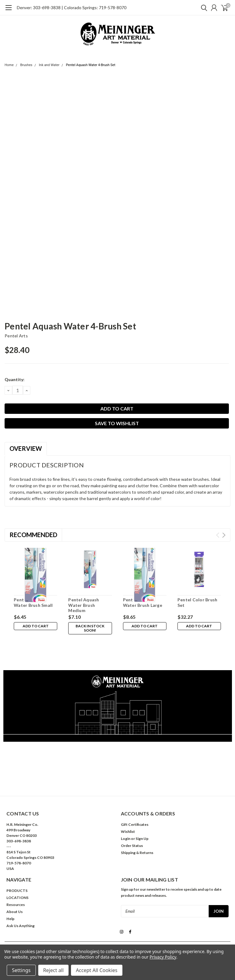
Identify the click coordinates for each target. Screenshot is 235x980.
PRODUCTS (17, 863)
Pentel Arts (16, 336)
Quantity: (15, 379)
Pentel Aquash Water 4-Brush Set (90, 65)
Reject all (53, 970)
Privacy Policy (163, 957)
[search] (203, 8)
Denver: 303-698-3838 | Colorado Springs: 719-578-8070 (72, 7)
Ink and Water (49, 65)
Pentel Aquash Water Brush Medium (84, 605)
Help (10, 891)
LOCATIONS (17, 870)
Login (126, 811)
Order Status (132, 818)
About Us (15, 884)
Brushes (26, 65)
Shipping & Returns (137, 825)
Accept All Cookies (97, 970)
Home (9, 65)
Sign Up (142, 811)
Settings (21, 970)
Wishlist (128, 804)
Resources (16, 877)
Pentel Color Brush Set (198, 602)
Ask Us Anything (21, 898)
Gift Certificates (135, 797)
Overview (26, 448)
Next (224, 535)
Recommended (33, 535)
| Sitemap (141, 926)
